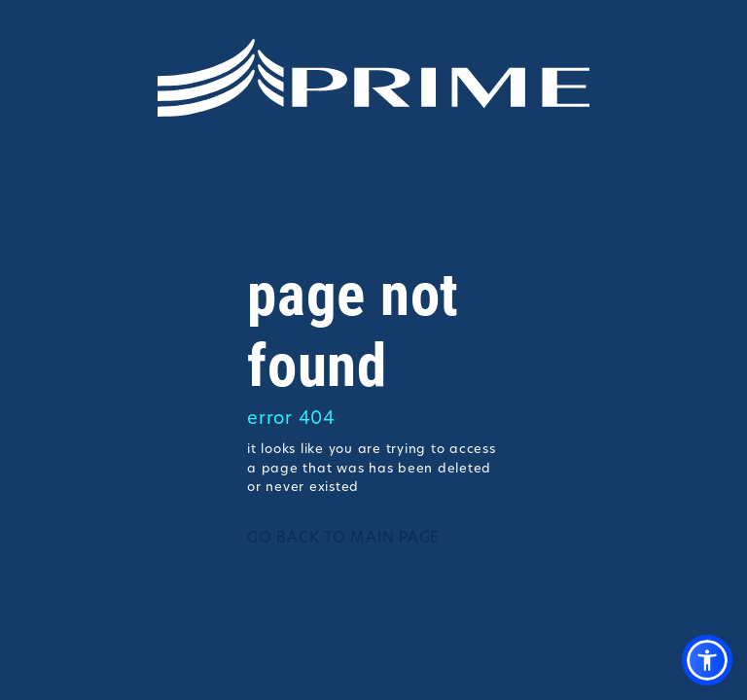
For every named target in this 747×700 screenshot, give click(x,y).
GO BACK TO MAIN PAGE (343, 539)
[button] (707, 660)
